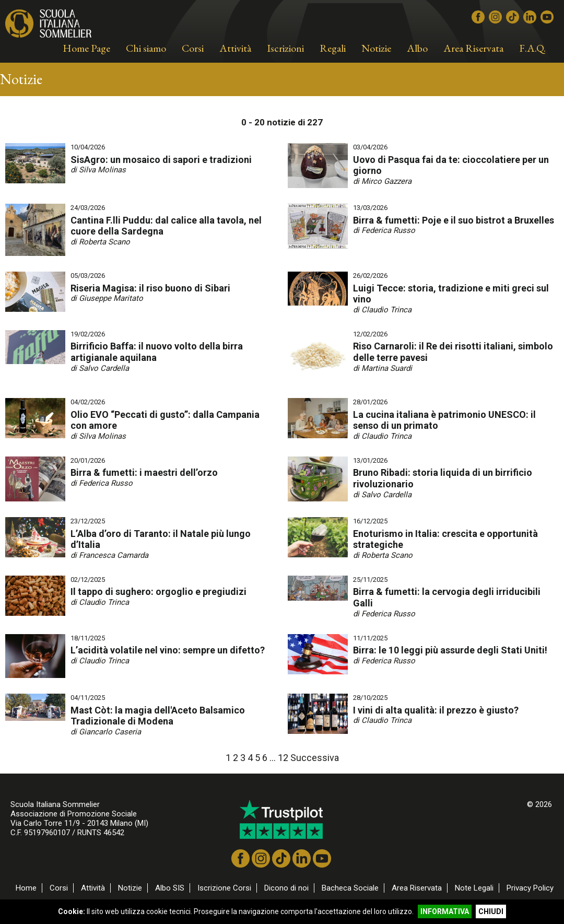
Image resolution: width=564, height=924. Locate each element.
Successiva (315, 758)
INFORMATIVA (445, 911)
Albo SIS (170, 888)
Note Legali (474, 888)
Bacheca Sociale (350, 888)
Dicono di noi (286, 888)
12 (283, 758)
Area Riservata (417, 888)
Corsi (59, 888)
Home (26, 888)
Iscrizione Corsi (224, 888)
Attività (93, 888)
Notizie (130, 888)
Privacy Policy (530, 888)
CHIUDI (491, 911)
